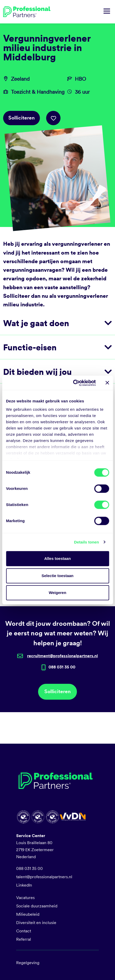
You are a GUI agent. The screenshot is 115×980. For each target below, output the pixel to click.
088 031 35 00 (29, 868)
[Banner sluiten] (107, 383)
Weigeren (57, 593)
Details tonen (86, 542)
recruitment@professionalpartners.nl (62, 656)
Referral (24, 939)
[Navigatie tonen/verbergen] (107, 12)
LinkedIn (24, 885)
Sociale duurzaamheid (37, 906)
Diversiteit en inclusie (36, 923)
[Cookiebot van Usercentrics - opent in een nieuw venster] (73, 383)
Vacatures (25, 898)
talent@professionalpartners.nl (44, 877)
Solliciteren (22, 118)
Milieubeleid (28, 914)
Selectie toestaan (57, 576)
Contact (24, 931)
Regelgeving (28, 963)
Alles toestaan (58, 558)
